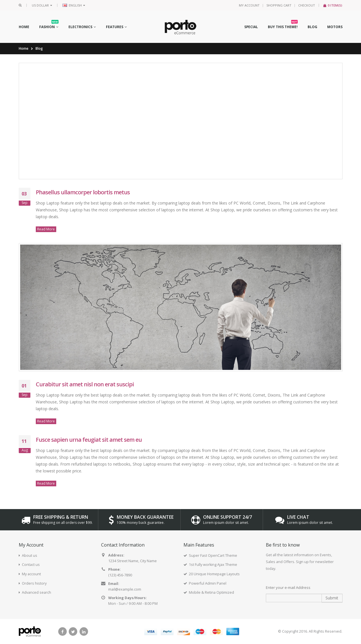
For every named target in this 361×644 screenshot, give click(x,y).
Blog (39, 48)
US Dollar (42, 5)
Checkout (307, 5)
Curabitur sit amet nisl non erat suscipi (85, 384)
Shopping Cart (279, 5)
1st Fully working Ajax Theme (213, 565)
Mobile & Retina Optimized (211, 592)
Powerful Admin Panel (208, 583)
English (74, 5)
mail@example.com (125, 589)
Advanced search (36, 592)
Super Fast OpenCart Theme (213, 556)
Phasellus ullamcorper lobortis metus (83, 192)
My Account (249, 5)
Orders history (34, 583)
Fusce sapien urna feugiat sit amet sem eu (89, 440)
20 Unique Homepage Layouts (214, 574)
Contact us (31, 565)
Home (24, 48)
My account (31, 574)
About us (30, 556)
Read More (46, 229)
